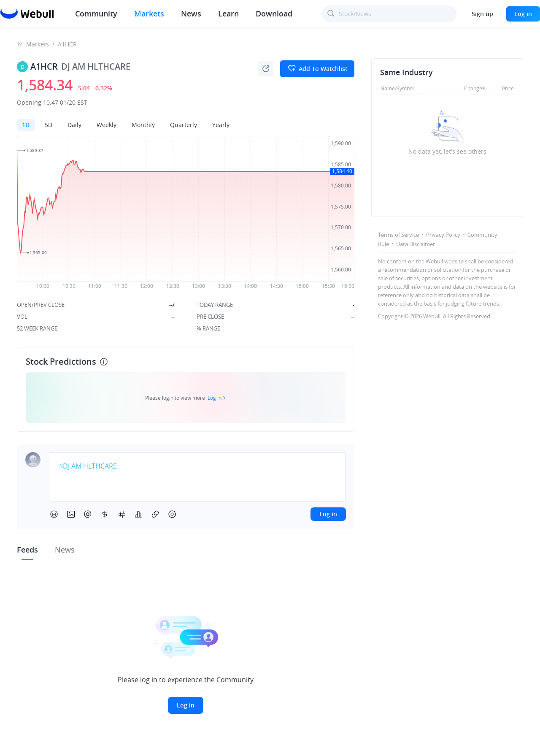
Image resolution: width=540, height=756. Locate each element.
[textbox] (197, 466)
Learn (228, 14)
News (191, 14)
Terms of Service (398, 235)
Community (96, 14)
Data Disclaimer (416, 244)
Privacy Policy (443, 235)
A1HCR (67, 44)
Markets (149, 14)
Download (274, 14)
